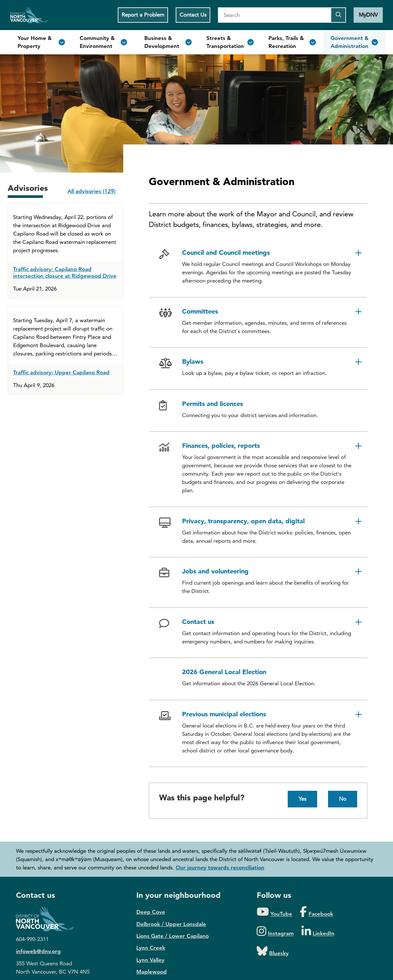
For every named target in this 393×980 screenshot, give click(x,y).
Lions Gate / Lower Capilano (172, 936)
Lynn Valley (150, 960)
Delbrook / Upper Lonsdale (171, 924)
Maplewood (152, 972)
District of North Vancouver (48, 919)
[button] (258, 268)
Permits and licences (213, 404)
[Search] (274, 15)
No (343, 799)
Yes (302, 799)
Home (29, 15)
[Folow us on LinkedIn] (318, 932)
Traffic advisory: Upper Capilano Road (61, 372)
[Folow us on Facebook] (316, 912)
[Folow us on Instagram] (275, 932)
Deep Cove (151, 912)
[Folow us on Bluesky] (273, 951)
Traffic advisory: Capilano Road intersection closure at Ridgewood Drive (65, 272)
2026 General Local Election (224, 672)
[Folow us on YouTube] (274, 912)
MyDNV (368, 15)
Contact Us (193, 15)
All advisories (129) (92, 191)
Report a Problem (143, 15)
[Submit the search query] (338, 15)
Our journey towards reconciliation (220, 867)
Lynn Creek (151, 948)
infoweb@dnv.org (38, 951)
